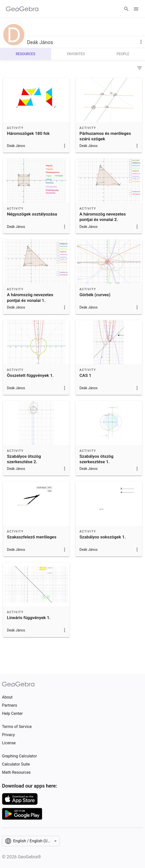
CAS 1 (85, 375)
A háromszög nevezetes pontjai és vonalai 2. (103, 217)
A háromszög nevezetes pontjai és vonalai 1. (30, 297)
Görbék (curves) (95, 295)
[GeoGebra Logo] (22, 9)
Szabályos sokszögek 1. (103, 537)
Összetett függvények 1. (30, 375)
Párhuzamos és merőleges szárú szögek (105, 136)
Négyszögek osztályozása (32, 214)
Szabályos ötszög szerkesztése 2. (24, 459)
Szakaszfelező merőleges (32, 537)
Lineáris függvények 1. (29, 618)
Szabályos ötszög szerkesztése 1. (96, 459)
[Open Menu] (136, 9)
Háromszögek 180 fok (28, 133)
